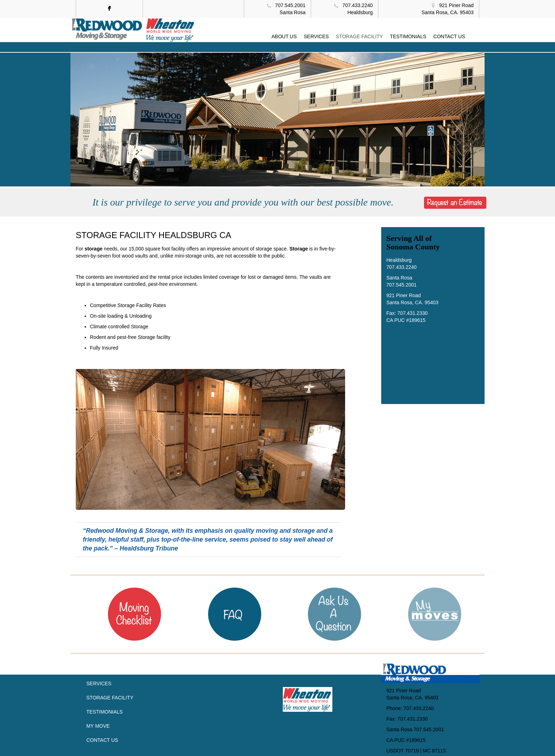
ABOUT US (284, 36)
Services (99, 683)
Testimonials (105, 712)
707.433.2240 (357, 5)
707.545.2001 (290, 5)
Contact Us (102, 740)
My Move (98, 726)
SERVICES (316, 36)
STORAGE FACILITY (359, 36)
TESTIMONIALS (408, 36)
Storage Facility (110, 698)
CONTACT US (449, 36)
